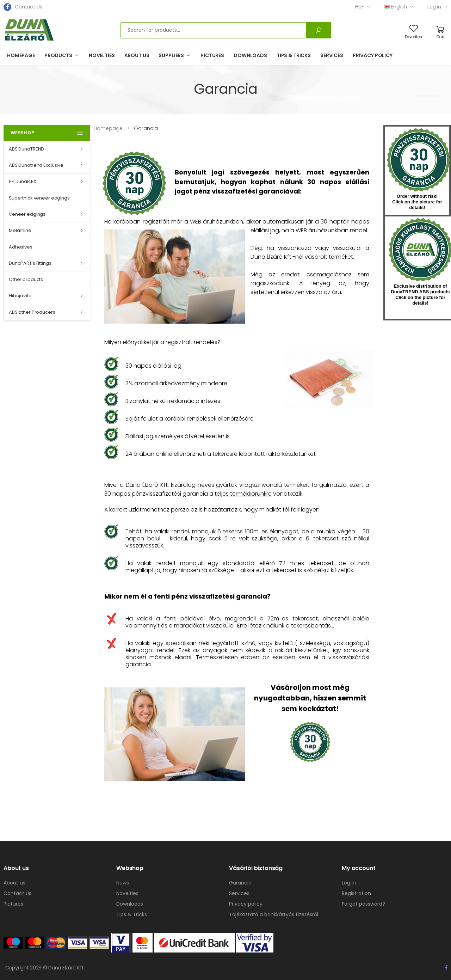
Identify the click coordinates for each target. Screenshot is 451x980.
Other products (26, 279)
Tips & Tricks (294, 55)
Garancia (240, 883)
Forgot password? (363, 904)
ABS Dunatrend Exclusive (36, 165)
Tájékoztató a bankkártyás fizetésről (274, 914)
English (396, 7)
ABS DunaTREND (26, 149)
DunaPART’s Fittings (30, 263)
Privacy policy (373, 55)
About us (137, 55)
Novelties (102, 55)
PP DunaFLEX (23, 181)
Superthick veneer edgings (39, 198)
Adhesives (21, 247)
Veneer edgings (27, 214)
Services (332, 55)
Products (58, 55)
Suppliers (171, 55)
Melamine (20, 230)
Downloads (250, 55)
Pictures (212, 55)
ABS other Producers (32, 312)
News (123, 883)
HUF (360, 7)
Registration (356, 893)
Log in (434, 7)
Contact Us (29, 7)
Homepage (21, 55)
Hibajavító (20, 296)
